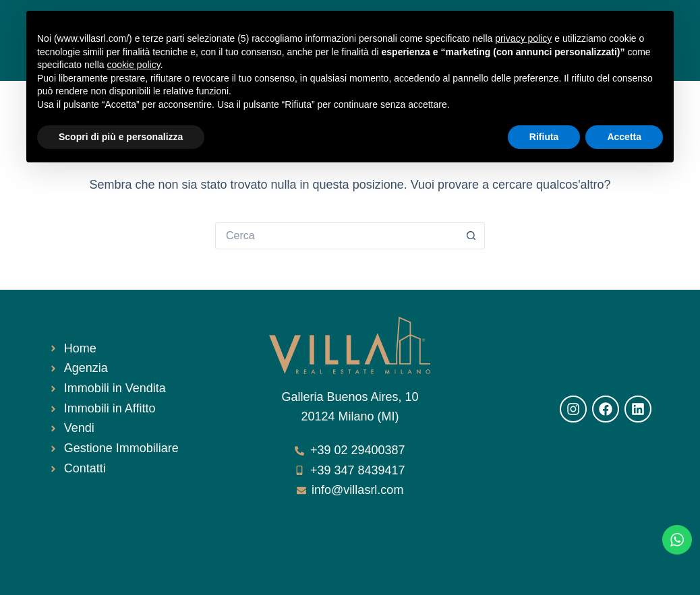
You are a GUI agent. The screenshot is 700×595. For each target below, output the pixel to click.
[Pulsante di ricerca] (471, 236)
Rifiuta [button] (544, 137)
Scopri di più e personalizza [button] (121, 137)
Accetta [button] (624, 137)
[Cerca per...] (337, 236)
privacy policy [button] (523, 38)
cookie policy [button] (134, 65)
